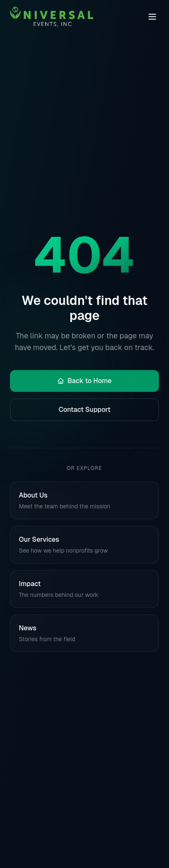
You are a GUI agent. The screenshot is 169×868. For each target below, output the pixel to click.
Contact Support (84, 410)
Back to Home (84, 381)
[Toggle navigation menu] (152, 17)
